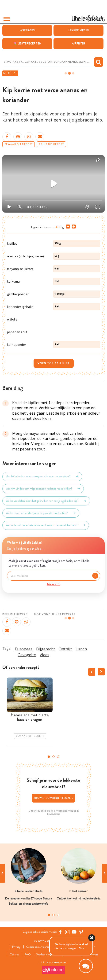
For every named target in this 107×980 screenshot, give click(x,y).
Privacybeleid (54, 814)
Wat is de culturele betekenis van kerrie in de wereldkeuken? (46, 525)
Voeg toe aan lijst (54, 363)
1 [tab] (49, 757)
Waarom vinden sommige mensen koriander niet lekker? (43, 489)
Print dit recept (51, 144)
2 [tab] (53, 757)
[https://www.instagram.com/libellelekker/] (67, 932)
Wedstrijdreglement (48, 955)
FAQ (28, 955)
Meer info (54, 584)
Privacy (16, 947)
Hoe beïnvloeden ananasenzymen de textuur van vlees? (42, 477)
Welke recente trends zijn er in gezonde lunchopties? (41, 513)
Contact (14, 955)
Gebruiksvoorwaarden (39, 947)
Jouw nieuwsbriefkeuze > (53, 798)
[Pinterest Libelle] (81, 932)
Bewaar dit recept (19, 144)
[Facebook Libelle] (60, 932)
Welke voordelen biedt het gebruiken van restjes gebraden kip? (46, 501)
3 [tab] (58, 757)
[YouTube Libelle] (74, 932)
